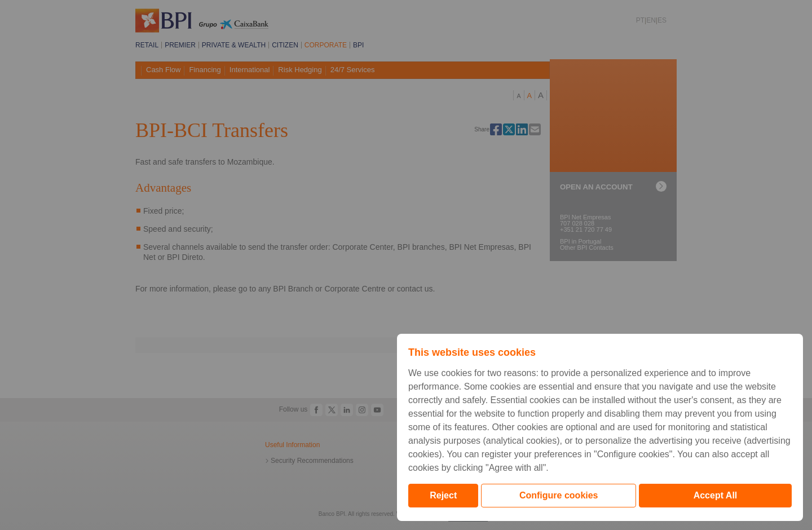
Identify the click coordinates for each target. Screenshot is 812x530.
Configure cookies (559, 495)
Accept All (716, 495)
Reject (443, 495)
